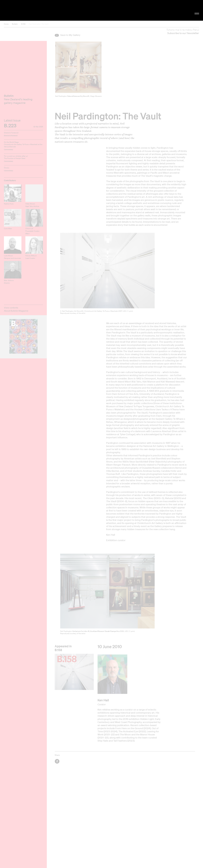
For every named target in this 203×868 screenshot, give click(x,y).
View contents (11, 308)
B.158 (23, 24)
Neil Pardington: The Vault (39, 24)
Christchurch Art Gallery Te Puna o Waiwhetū (34, 10)
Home (6, 24)
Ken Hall (103, 700)
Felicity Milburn (31, 257)
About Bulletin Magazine (16, 311)
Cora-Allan (8, 228)
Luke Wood (12, 257)
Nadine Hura (9, 204)
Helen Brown (32, 205)
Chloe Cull (32, 231)
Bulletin (15, 24)
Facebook (57, 761)
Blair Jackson (9, 282)
